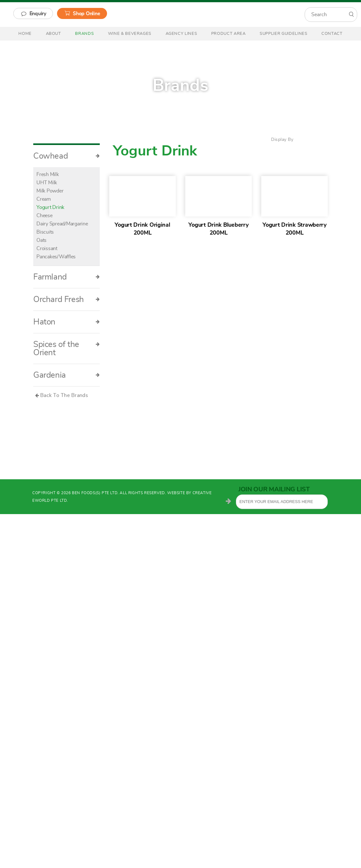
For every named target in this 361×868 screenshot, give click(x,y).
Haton (66, 322)
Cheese (44, 216)
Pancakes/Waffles (56, 257)
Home (25, 34)
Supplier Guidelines (283, 34)
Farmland (66, 277)
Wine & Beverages (130, 34)
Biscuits (45, 232)
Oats (41, 240)
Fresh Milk (48, 174)
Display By (282, 140)
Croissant (47, 248)
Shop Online (86, 14)
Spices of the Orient (66, 349)
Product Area (228, 34)
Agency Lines (181, 34)
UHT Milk (47, 183)
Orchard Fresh (66, 299)
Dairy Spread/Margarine (62, 224)
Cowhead (66, 156)
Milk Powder (50, 191)
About (54, 34)
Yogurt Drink (50, 207)
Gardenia (66, 375)
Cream (44, 199)
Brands (84, 34)
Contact (332, 34)
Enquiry (38, 14)
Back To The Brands (64, 395)
